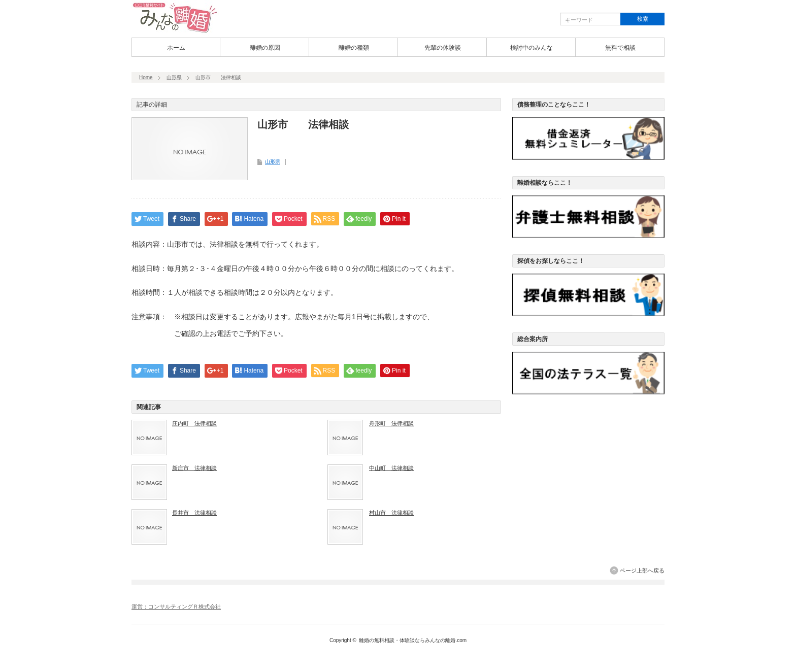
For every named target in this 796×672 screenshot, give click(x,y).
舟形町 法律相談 (391, 423)
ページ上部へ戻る (642, 570)
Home (146, 77)
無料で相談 (620, 48)
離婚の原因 (265, 48)
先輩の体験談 (443, 48)
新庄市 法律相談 (194, 468)
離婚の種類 (354, 48)
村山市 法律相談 (391, 513)
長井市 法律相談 (194, 513)
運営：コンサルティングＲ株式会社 (176, 607)
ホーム (176, 48)
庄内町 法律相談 (194, 423)
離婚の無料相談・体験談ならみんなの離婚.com (413, 640)
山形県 (174, 77)
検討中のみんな (532, 48)
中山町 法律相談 (391, 468)
